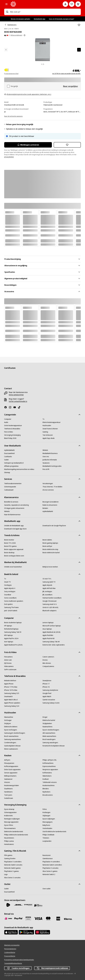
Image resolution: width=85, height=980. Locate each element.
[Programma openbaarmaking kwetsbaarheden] (19, 960)
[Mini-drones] (47, 663)
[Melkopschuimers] (10, 776)
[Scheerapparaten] (10, 812)
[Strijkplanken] (47, 723)
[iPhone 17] (46, 684)
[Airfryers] (7, 760)
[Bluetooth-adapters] (50, 611)
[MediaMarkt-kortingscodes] (52, 466)
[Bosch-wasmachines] (11, 736)
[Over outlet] (47, 889)
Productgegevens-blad (11, 74)
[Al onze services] (48, 490)
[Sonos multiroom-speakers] (14, 601)
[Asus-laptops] (47, 629)
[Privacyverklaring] (10, 956)
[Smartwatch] (8, 696)
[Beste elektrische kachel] (51, 553)
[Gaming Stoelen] (10, 858)
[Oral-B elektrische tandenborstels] (54, 832)
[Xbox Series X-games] (50, 871)
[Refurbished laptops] (11, 629)
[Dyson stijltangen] (49, 819)
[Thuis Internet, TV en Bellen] (52, 487)
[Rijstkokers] (46, 792)
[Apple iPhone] (9, 684)
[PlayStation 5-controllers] (13, 862)
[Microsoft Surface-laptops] (52, 626)
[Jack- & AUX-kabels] (11, 611)
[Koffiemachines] (48, 763)
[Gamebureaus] (48, 858)
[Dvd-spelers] (8, 604)
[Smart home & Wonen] (50, 429)
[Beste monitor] (9, 540)
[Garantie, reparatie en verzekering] (16, 505)
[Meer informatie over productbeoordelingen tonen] (25, 35)
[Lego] (6, 874)
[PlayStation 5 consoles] (51, 868)
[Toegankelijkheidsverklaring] (13, 963)
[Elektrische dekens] (11, 727)
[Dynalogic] (28, 905)
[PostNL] (8, 905)
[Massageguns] (48, 822)
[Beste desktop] (9, 553)
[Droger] (45, 717)
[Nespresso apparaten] (50, 770)
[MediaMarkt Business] (50, 453)
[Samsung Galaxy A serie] (51, 703)
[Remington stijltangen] (12, 819)
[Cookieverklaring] (10, 952)
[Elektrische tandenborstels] (14, 832)
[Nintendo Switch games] (12, 868)
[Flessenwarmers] (10, 828)
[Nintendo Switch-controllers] (52, 865)
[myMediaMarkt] (9, 450)
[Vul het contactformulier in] (18, 401)
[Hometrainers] (9, 844)
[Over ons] (46, 457)
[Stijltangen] (46, 816)
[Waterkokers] (47, 776)
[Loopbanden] (47, 841)
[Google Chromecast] (50, 601)
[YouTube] (16, 407)
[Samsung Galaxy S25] (12, 693)
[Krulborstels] (8, 816)
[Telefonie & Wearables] (12, 429)
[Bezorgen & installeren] (51, 502)
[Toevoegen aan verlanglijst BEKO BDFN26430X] (79, 25)
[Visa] (38, 919)
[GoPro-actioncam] (10, 670)
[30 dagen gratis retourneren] (14, 508)
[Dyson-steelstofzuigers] (51, 730)
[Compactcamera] (48, 666)
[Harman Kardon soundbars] (52, 598)
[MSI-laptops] (9, 635)
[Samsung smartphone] (50, 690)
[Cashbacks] (8, 457)
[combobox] (44, 12)
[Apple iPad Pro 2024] (11, 638)
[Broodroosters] (48, 795)
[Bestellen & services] (11, 502)
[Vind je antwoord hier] (16, 395)
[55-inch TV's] (47, 579)
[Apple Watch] (47, 696)
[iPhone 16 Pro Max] (11, 690)
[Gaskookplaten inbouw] (12, 746)
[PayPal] (18, 919)
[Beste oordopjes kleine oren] (14, 556)
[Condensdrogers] (10, 743)
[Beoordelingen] (6, 35)
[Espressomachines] (49, 766)
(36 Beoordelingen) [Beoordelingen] (16, 35)
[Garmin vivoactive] (49, 700)
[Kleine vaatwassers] (11, 749)
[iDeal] (8, 919)
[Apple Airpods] (47, 585)
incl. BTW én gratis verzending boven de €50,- (67, 74)
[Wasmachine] (9, 717)
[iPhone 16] (46, 687)
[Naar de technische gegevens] (13, 116)
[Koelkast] (46, 779)
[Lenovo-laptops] (48, 623)
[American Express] (58, 919)
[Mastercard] (48, 919)
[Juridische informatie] (50, 460)
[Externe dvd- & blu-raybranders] (54, 645)
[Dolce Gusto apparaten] (12, 770)
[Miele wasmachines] (49, 736)
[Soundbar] (8, 595)
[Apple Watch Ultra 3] (11, 700)
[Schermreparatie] (10, 487)
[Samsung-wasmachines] (13, 739)
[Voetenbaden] (47, 828)
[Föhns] (45, 809)
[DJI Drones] (8, 663)
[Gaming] (45, 432)
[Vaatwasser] (8, 779)
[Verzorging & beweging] (12, 435)
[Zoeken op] (7, 12)
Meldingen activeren (28, 145)
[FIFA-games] (8, 855)
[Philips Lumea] (9, 841)
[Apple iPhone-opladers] (12, 703)
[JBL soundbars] (47, 595)
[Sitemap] (7, 472)
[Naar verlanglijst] (72, 4)
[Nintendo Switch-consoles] (13, 865)
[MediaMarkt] (33, 4)
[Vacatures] (46, 463)
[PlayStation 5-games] (12, 871)
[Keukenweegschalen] (12, 785)
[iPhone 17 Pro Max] (11, 687)
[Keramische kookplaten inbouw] (54, 746)
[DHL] (18, 905)
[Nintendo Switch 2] (49, 874)
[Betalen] (45, 508)
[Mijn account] (65, 4)
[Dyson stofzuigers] (11, 730)
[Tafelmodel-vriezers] (50, 782)
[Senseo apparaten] (11, 773)
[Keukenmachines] (49, 785)
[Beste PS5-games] (10, 546)
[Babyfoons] (46, 825)
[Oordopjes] (8, 585)
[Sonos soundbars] (10, 598)
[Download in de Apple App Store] (15, 529)
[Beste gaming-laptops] (50, 543)
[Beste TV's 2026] (10, 543)
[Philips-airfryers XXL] (50, 760)
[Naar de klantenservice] (12, 515)
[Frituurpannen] (9, 763)
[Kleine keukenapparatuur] (52, 422)
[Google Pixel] (47, 693)
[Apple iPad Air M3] (49, 638)
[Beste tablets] (47, 540)
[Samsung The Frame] (11, 607)
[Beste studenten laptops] (13, 623)
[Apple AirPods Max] (49, 588)
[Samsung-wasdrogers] (50, 743)
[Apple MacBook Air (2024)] (51, 632)
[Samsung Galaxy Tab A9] (51, 642)
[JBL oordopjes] (47, 591)
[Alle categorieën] (6, 4)
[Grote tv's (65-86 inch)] (50, 607)
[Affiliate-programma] (11, 466)
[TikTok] (20, 407)
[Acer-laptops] (9, 642)
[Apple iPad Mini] (48, 635)
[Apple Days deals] (49, 438)
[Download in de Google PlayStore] (54, 526)
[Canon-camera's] (48, 657)
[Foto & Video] (9, 432)
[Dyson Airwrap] (9, 809)
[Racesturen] (47, 855)
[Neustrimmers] (9, 838)
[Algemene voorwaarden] (12, 945)
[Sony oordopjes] (10, 591)
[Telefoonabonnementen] (13, 484)
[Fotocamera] (8, 657)
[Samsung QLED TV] (49, 582)
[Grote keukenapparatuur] (13, 425)
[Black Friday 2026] (10, 438)
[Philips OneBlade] (48, 835)
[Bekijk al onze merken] (50, 567)
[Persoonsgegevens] (10, 949)
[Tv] (43, 419)
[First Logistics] (38, 905)
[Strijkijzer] (8, 723)
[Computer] (8, 419)
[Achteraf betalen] (68, 919)
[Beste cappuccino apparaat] (14, 549)
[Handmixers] (8, 792)
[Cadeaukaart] (9, 490)
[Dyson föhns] (9, 825)
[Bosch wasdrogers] (49, 739)
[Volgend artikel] (79, 50)
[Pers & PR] (46, 469)
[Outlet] (6, 460)
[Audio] (6, 422)
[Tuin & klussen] (48, 435)
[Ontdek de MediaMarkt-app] (14, 526)
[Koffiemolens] (47, 773)
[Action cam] (8, 660)
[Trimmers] (46, 838)
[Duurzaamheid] (9, 453)
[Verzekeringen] (48, 484)
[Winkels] (45, 450)
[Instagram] (11, 407)
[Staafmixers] (8, 789)
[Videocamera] (9, 666)
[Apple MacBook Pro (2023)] (13, 645)
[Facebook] (6, 407)
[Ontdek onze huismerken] (13, 567)
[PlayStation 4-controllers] (51, 862)
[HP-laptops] (8, 626)
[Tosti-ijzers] (8, 795)
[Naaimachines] (47, 727)
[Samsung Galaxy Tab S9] (13, 632)
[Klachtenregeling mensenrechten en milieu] (19, 469)
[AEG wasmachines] (49, 733)
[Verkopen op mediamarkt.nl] (14, 463)
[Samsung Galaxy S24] (12, 706)
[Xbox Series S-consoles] (12, 878)
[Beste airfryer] (47, 546)
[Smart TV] (7, 582)
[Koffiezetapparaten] (11, 766)
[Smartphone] (47, 681)
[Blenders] (46, 789)
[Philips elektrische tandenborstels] (16, 835)
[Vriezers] (7, 782)
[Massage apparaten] (11, 822)
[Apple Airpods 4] (10, 588)
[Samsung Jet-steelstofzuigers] (15, 733)
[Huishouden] (47, 425)
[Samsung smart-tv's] (50, 604)
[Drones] (45, 660)
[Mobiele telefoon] (10, 681)
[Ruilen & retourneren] (50, 505)
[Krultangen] (46, 812)
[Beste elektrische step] (50, 549)
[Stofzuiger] (8, 720)
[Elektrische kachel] (49, 720)
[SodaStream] (9, 798)
